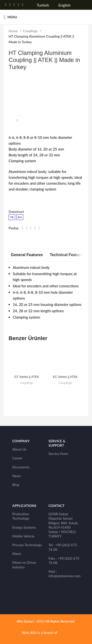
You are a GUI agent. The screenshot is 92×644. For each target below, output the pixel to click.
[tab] (27, 255)
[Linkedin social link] (18, 5)
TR (12, 217)
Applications (24, 506)
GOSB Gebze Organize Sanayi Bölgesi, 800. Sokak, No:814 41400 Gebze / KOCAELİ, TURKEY (64, 525)
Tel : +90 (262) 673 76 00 (63, 547)
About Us (19, 449)
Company (21, 441)
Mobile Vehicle (23, 536)
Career (17, 458)
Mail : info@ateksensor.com (64, 574)
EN (20, 217)
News (17, 476)
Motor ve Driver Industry (24, 565)
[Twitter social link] (10, 5)
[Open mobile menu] (10, 17)
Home (14, 31)
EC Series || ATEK (66, 377)
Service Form (58, 454)
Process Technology (27, 545)
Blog (16, 485)
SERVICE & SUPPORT (57, 443)
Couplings (31, 31)
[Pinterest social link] (14, 5)
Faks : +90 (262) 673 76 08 (64, 560)
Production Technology (21, 516)
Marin (17, 554)
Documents (21, 467)
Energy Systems (24, 527)
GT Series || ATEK (27, 377)
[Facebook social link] (6, 5)
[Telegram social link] (23, 5)
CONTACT (57, 506)
